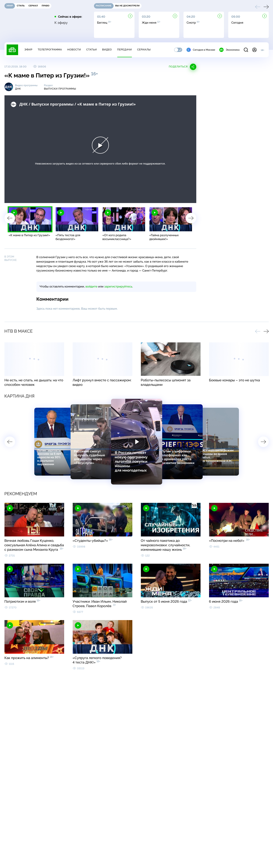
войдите (91, 287)
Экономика (229, 50)
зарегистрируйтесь (118, 287)
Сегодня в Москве (201, 50)
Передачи (125, 50)
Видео (107, 50)
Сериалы (144, 50)
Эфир (28, 50)
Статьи (92, 50)
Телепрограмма (50, 50)
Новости (74, 50)
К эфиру (61, 23)
